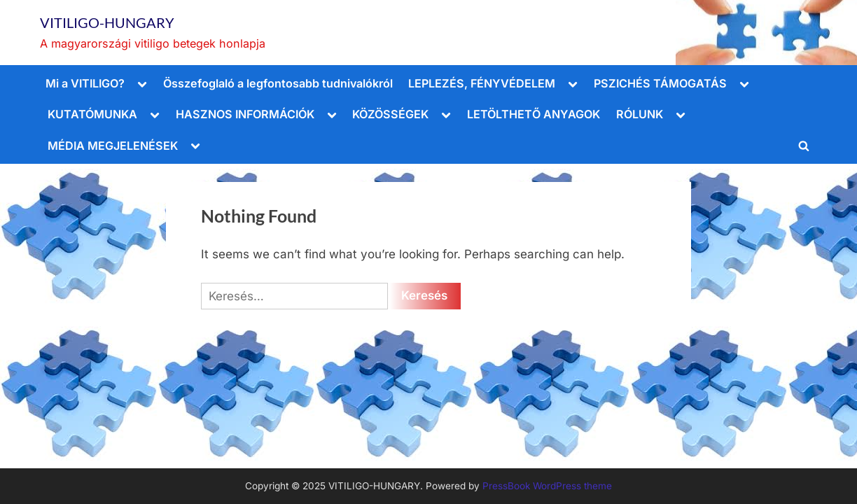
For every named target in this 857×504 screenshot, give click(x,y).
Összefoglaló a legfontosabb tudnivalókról (278, 83)
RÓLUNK (640, 114)
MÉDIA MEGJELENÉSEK (113, 146)
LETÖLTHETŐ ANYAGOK (534, 114)
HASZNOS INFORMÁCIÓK (245, 114)
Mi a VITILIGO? (85, 83)
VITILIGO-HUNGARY (107, 22)
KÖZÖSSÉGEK (390, 114)
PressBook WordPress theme (547, 486)
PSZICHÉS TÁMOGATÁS (660, 83)
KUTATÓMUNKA (92, 114)
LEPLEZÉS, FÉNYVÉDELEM (482, 83)
